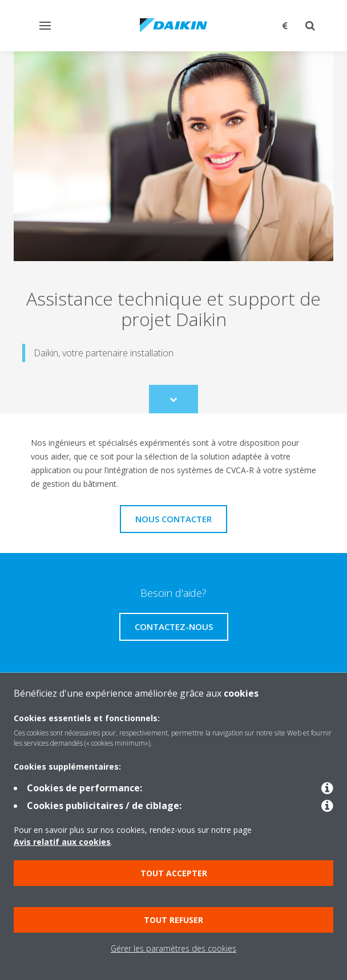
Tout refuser (173, 920)
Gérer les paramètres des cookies (173, 948)
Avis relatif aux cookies (62, 842)
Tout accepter (174, 873)
